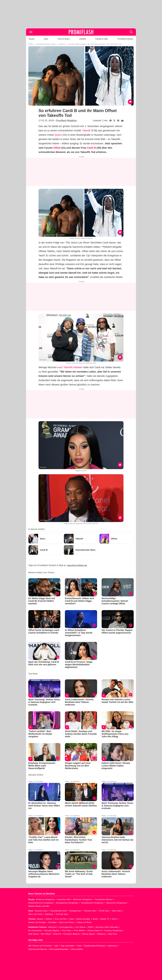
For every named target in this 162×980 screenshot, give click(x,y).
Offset (57, 148)
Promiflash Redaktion (66, 120)
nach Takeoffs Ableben (70, 367)
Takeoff (86, 131)
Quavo (58, 135)
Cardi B (91, 148)
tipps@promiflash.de (77, 565)
